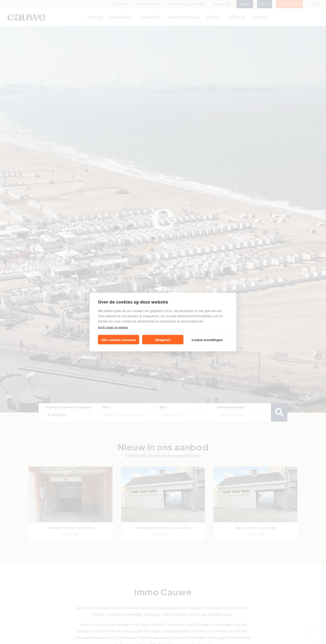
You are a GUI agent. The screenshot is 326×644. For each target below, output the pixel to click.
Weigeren (163, 340)
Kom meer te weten (113, 327)
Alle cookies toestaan (118, 340)
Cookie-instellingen (207, 340)
